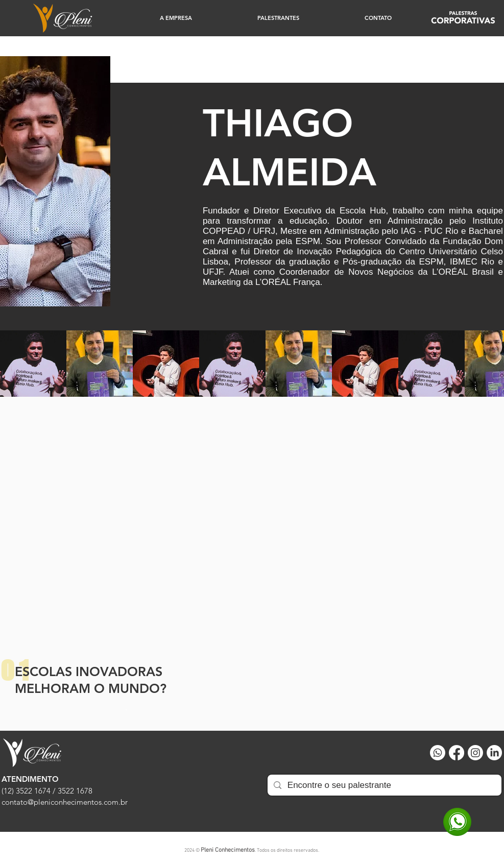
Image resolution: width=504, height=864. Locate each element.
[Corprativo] (463, 18)
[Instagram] (475, 753)
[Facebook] (457, 753)
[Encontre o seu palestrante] (384, 785)
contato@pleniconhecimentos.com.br (65, 802)
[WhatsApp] (457, 822)
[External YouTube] (252, 528)
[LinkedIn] (494, 753)
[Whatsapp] (438, 753)
